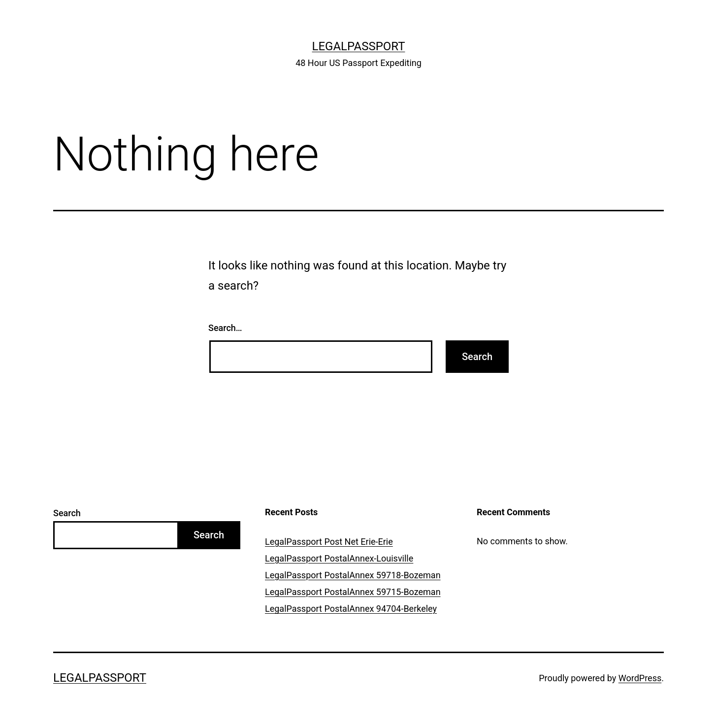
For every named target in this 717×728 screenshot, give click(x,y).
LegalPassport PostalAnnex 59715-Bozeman (353, 592)
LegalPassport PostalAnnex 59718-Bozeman (353, 575)
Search (67, 513)
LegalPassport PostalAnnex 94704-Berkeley (351, 609)
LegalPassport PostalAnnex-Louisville (339, 558)
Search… (225, 328)
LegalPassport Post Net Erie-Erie (329, 542)
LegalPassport (359, 46)
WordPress (640, 678)
